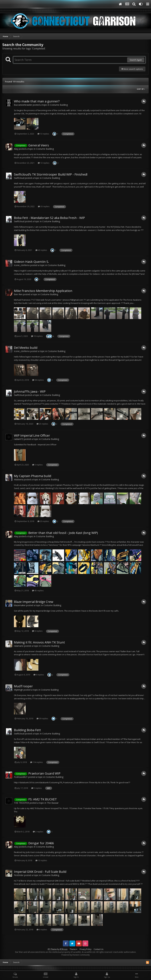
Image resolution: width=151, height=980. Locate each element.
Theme (73, 949)
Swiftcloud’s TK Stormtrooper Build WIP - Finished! (51, 174)
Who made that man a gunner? (37, 101)
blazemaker (20, 605)
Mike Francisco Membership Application (43, 291)
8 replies (37, 631)
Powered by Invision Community (76, 955)
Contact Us (98, 949)
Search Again (136, 60)
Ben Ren (18, 294)
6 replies (39, 675)
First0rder (19, 875)
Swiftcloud (19, 178)
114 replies (37, 762)
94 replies (38, 380)
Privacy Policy (85, 949)
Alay (16, 149)
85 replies (38, 590)
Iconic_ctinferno (22, 265)
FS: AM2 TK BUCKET (43, 799)
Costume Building (59, 105)
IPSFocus (64, 949)
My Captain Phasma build (33, 476)
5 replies (37, 788)
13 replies (43, 134)
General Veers (39, 145)
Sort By (141, 89)
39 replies (42, 718)
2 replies (38, 832)
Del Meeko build (26, 348)
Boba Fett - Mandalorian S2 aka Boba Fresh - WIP (49, 218)
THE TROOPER (21, 803)
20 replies (43, 521)
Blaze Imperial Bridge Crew (34, 602)
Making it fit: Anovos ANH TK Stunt (39, 642)
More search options (132, 69)
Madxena (19, 479)
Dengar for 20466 (41, 843)
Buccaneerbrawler (23, 105)
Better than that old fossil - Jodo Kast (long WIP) (63, 533)
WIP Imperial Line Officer (32, 435)
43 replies (41, 250)
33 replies (44, 206)
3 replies (37, 465)
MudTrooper (23, 686)
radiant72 (19, 439)
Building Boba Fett (27, 730)
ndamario (19, 646)
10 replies (37, 336)
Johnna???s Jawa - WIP (30, 391)
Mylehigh (18, 690)
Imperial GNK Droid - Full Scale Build (40, 872)
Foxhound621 (21, 777)
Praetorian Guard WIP (44, 773)
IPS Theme (52, 949)
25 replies (42, 424)
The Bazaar (53, 803)
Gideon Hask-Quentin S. (31, 262)
